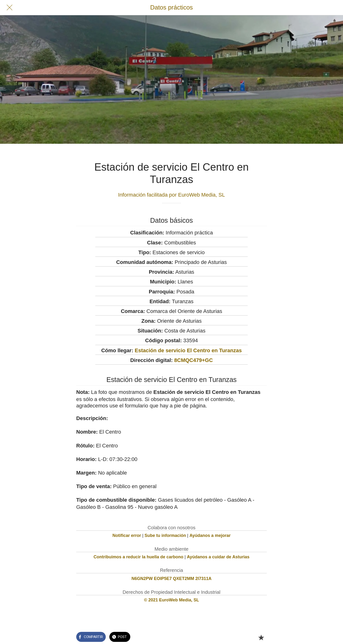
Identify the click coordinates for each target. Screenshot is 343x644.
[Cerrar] (10, 8)
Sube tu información (165, 535)
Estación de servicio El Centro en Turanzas (188, 350)
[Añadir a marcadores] (261, 637)
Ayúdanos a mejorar (210, 535)
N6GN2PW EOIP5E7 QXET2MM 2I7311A (171, 579)
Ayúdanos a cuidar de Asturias (218, 557)
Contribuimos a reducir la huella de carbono (139, 557)
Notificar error (127, 535)
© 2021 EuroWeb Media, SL (172, 600)
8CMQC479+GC (193, 360)
